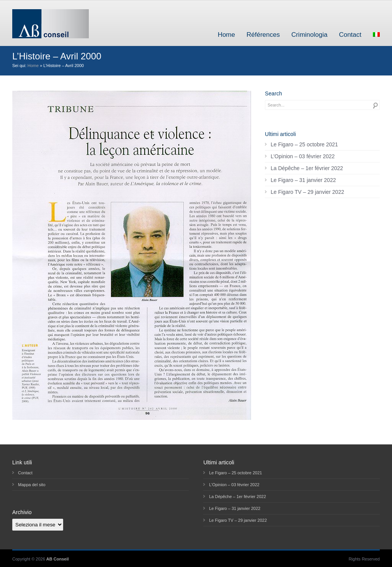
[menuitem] (376, 35)
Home (226, 35)
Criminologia (309, 35)
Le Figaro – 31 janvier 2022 (303, 180)
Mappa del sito (32, 485)
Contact (350, 35)
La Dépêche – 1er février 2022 (307, 168)
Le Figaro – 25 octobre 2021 (304, 144)
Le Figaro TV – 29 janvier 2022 (307, 192)
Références (263, 35)
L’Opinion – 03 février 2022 (303, 156)
